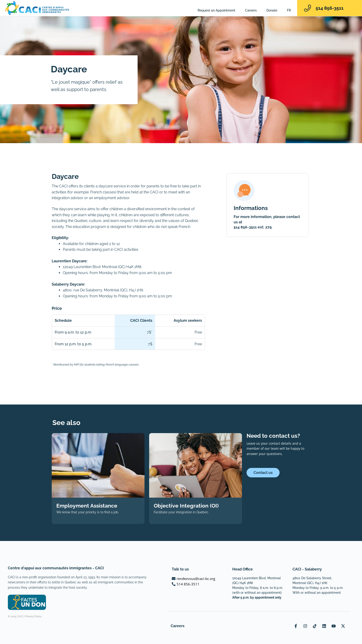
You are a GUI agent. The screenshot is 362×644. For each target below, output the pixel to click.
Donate (272, 10)
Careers (251, 10)
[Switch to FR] (289, 10)
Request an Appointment (216, 10)
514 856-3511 (330, 8)
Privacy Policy (33, 616)
